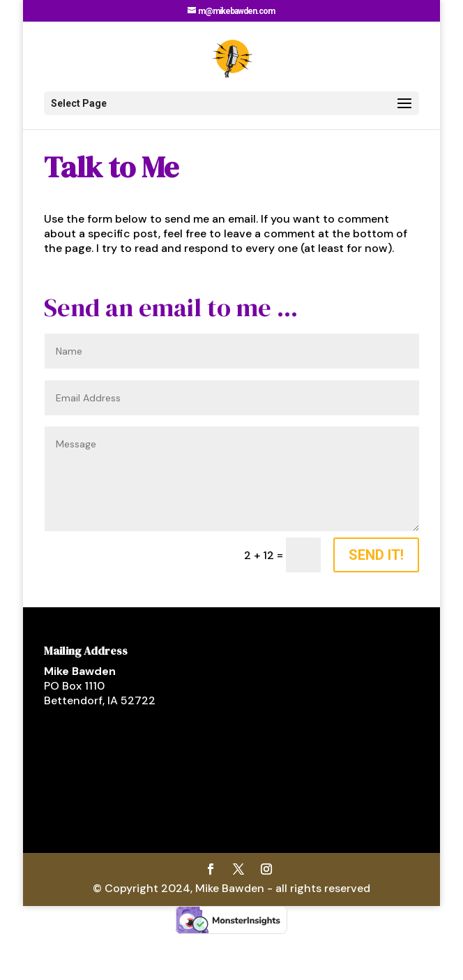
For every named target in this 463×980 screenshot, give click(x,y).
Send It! (376, 555)
